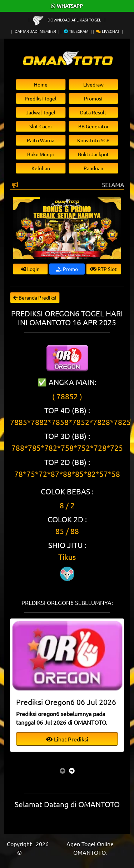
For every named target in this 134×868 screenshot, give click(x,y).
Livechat (108, 31)
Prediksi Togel (41, 98)
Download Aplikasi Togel (68, 20)
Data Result (93, 112)
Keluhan (41, 168)
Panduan (93, 168)
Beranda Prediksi (35, 297)
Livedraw (93, 84)
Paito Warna (41, 140)
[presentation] (63, 770)
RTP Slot (103, 269)
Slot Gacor (41, 126)
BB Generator (93, 126)
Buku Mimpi (41, 154)
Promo (67, 269)
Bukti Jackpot (93, 154)
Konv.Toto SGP (93, 140)
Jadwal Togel (41, 112)
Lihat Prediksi (67, 739)
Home (41, 84)
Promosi (93, 98)
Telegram (76, 31)
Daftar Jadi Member (35, 31)
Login (30, 269)
